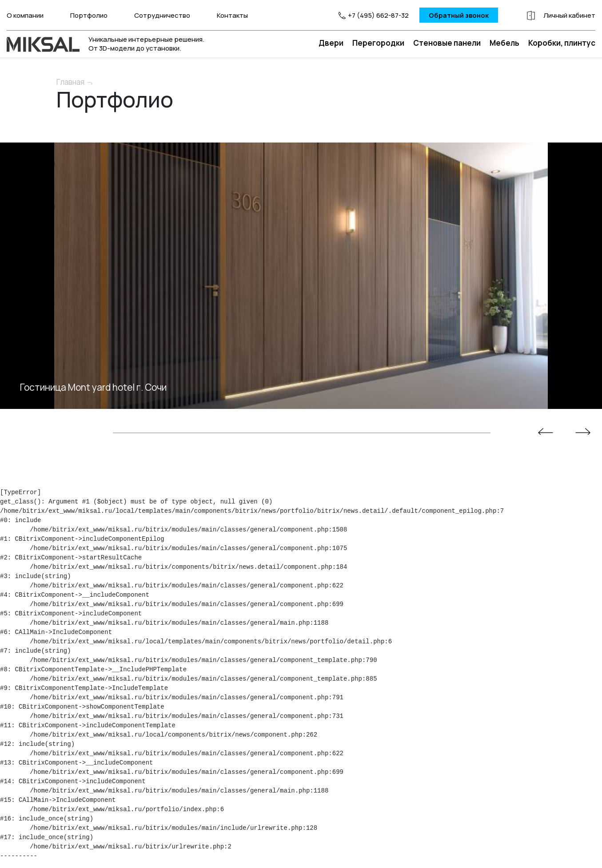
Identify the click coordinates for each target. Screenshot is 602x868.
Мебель (504, 43)
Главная (70, 82)
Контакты (232, 15)
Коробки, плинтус (562, 43)
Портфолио (89, 15)
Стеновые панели (447, 43)
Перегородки (378, 43)
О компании (25, 15)
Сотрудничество (162, 15)
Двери (331, 43)
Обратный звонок (459, 15)
